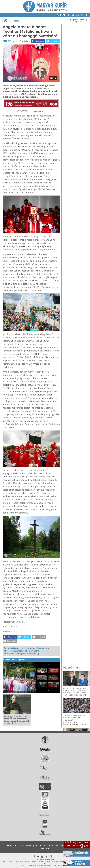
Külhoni (38, 846)
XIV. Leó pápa (27, 846)
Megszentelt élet (63, 846)
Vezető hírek (72, 668)
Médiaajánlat (36, 865)
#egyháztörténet (12, 648)
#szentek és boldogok (14, 654)
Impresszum (26, 865)
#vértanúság (33, 654)
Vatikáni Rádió (18, 622)
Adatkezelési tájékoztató (60, 865)
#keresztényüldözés (14, 651)
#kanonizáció (43, 648)
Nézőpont (78, 846)
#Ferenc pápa (29, 648)
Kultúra (45, 848)
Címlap (9, 846)
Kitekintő (9, 41)
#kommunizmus (33, 651)
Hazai (16, 846)
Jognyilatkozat (46, 865)
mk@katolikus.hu (65, 861)
